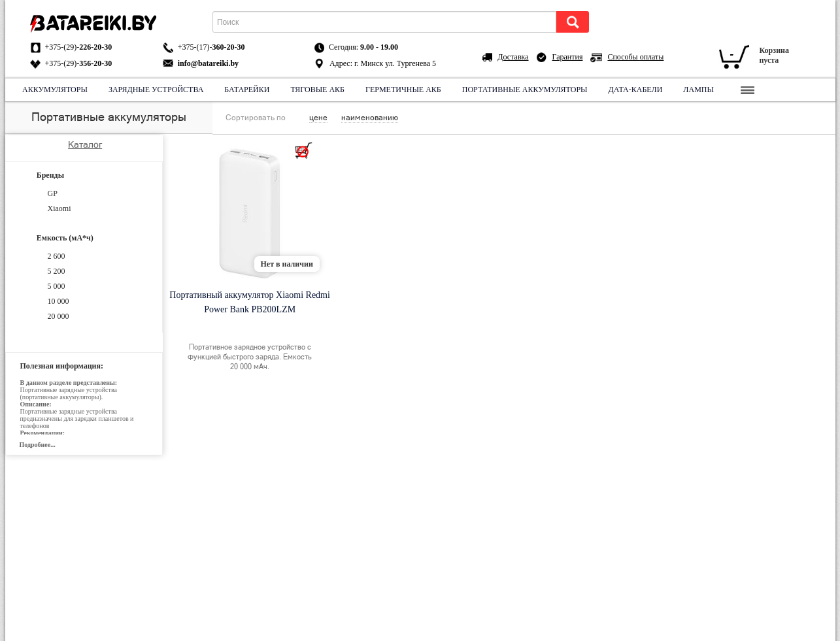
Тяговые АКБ (317, 90)
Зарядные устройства (155, 90)
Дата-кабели (635, 90)
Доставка (513, 57)
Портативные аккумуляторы (524, 90)
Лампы (698, 90)
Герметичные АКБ (403, 90)
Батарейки (247, 90)
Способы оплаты (635, 57)
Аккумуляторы (55, 90)
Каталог (85, 144)
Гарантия (568, 57)
